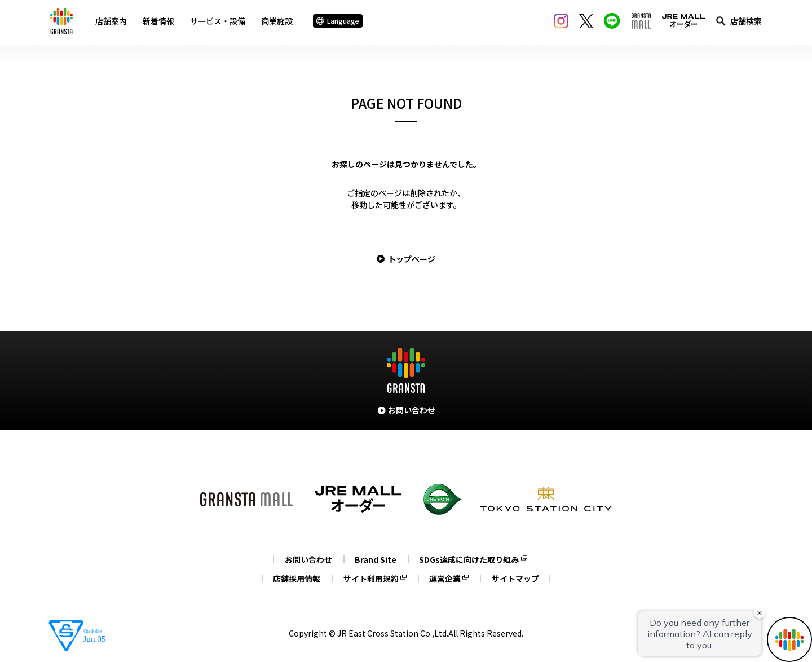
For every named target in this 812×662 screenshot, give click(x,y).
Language (340, 22)
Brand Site (376, 559)
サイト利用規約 (370, 579)
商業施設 (279, 22)
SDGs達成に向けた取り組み (471, 559)
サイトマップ (518, 579)
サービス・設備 (220, 22)
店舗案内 (113, 22)
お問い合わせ (306, 559)
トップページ (412, 259)
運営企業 (446, 579)
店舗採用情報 (294, 579)
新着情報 (161, 22)
